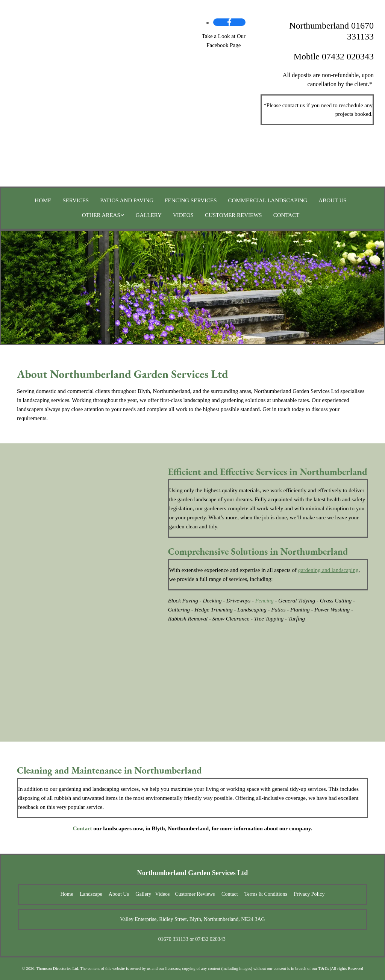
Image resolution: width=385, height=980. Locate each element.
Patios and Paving (127, 200)
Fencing (264, 601)
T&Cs (324, 968)
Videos (183, 215)
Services (76, 200)
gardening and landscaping (328, 570)
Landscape (91, 894)
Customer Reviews (233, 215)
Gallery (149, 215)
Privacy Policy (309, 894)
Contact (286, 215)
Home (43, 200)
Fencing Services (191, 200)
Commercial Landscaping (268, 200)
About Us (332, 200)
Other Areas (101, 215)
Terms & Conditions (266, 894)
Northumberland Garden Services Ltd (193, 873)
